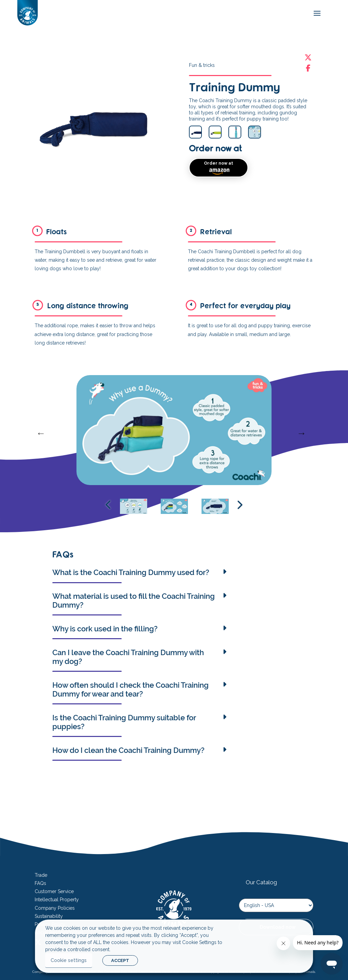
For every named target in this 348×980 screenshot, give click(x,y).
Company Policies (55, 908)
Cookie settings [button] (69, 960)
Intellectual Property (57, 900)
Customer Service (54, 891)
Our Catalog (261, 882)
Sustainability (49, 916)
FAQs (40, 883)
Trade (41, 875)
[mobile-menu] (315, 13)
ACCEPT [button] (120, 960)
